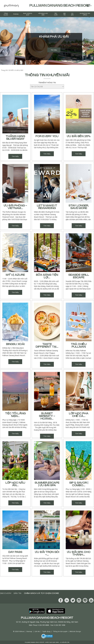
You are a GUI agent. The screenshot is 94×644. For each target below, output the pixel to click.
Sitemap (29, 631)
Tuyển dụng (46, 631)
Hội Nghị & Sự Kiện (43, 14)
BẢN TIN (17, 593)
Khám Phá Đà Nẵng (85, 14)
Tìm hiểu (54, 50)
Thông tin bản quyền (60, 631)
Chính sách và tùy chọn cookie (41, 593)
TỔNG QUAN (6, 14)
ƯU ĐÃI (72, 14)
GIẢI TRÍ (64, 14)
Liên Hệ (37, 631)
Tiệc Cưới (56, 14)
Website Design (75, 631)
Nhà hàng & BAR (28, 14)
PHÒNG (16, 14)
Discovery (6, 593)
